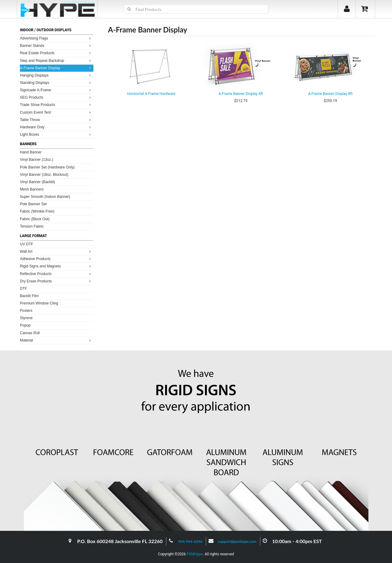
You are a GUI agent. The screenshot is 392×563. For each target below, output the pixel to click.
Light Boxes (56, 134)
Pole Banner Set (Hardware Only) (47, 167)
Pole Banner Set (33, 204)
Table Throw (56, 120)
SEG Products (56, 97)
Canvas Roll (30, 333)
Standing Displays (56, 83)
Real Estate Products (56, 53)
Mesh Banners (32, 189)
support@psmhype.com (237, 541)
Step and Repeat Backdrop (56, 60)
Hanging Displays (56, 75)
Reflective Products (56, 274)
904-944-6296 (190, 541)
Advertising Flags (56, 38)
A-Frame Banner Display (56, 68)
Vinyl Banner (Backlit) (38, 182)
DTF (23, 289)
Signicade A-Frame (56, 90)
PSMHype (195, 554)
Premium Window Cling (39, 303)
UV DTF (26, 244)
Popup (25, 325)
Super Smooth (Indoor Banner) (45, 197)
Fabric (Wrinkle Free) (37, 211)
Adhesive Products (56, 259)
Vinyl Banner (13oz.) (37, 160)
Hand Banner (31, 152)
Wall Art (56, 251)
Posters (26, 311)
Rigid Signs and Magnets (56, 266)
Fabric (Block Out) (35, 219)
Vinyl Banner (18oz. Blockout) (44, 175)
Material (56, 340)
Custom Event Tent (56, 112)
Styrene (26, 318)
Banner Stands (56, 45)
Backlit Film (29, 296)
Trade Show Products (56, 105)
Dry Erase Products (56, 281)
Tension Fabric (32, 226)
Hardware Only (56, 127)
